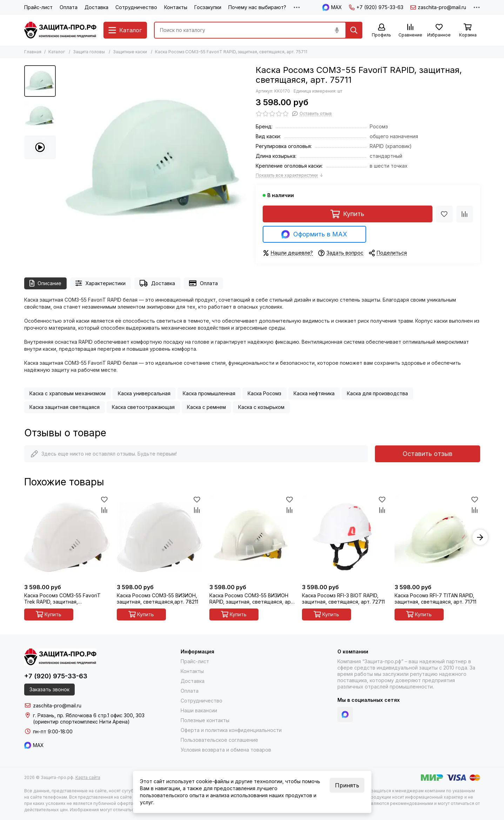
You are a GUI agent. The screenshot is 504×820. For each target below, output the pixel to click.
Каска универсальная (144, 393)
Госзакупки (208, 7)
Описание (46, 283)
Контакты (176, 7)
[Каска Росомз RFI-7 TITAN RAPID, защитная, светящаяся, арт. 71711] (437, 537)
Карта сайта (88, 777)
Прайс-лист (38, 7)
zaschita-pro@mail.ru (438, 7)
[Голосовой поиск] (337, 30)
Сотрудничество (136, 7)
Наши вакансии (199, 710)
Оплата (69, 7)
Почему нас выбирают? (257, 7)
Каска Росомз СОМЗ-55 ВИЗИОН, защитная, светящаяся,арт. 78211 (157, 599)
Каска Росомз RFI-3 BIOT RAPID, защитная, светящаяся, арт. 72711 (343, 599)
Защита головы (89, 52)
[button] (480, 537)
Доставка (96, 7)
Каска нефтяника (314, 393)
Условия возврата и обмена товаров (226, 750)
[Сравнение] (410, 31)
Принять (347, 785)
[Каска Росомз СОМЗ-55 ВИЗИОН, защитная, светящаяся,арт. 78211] (160, 537)
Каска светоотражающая (143, 407)
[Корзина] (468, 31)
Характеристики (100, 283)
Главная (33, 52)
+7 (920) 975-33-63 (376, 7)
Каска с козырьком (261, 407)
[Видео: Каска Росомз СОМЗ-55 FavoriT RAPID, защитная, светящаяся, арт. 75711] (40, 147)
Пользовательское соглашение (219, 740)
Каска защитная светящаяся (65, 407)
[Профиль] (382, 31)
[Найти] (354, 30)
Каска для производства (377, 393)
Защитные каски (130, 52)
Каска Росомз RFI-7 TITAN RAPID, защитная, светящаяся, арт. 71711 (435, 599)
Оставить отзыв (428, 454)
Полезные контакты (205, 720)
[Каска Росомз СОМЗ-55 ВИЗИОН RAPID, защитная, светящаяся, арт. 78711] (252, 537)
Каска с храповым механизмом (68, 393)
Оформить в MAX (314, 234)
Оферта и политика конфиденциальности (231, 730)
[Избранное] (439, 31)
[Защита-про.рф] (60, 30)
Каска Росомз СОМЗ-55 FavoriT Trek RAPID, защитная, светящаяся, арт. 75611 (62, 599)
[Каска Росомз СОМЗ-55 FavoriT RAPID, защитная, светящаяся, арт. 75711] (154, 160)
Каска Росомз (264, 393)
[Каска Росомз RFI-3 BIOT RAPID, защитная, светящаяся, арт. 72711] (345, 537)
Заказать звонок (49, 689)
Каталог (57, 52)
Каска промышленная (209, 393)
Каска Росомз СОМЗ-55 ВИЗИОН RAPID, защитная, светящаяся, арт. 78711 (252, 599)
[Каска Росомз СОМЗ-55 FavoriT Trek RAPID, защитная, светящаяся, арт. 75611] (67, 537)
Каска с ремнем (206, 407)
